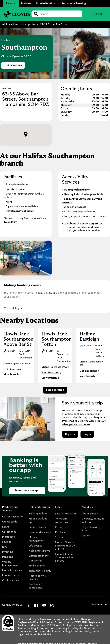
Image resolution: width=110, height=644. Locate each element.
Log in (87, 434)
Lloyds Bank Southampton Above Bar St (18, 339)
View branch (13, 375)
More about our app (27, 491)
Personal (11, 3)
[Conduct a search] (60, 14)
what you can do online (76, 424)
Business (26, 3)
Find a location (55, 390)
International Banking (73, 3)
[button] (26, 134)
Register (70, 434)
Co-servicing (13, 309)
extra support (90, 224)
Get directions (15, 66)
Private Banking (46, 3)
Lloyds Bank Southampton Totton (57, 339)
